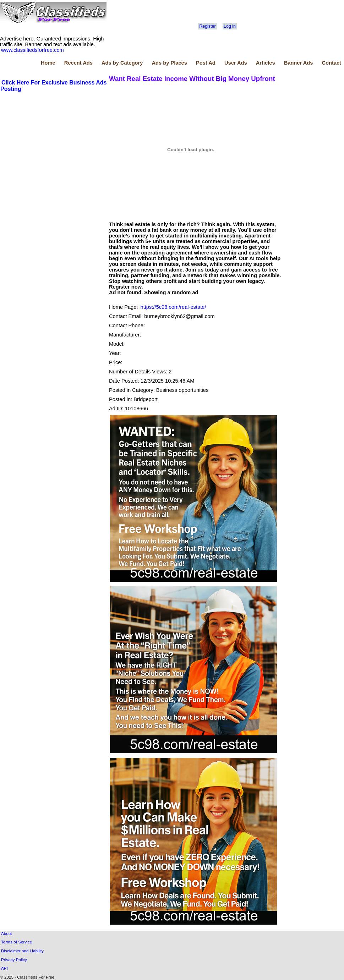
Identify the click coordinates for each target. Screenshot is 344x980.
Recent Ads (78, 63)
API (4, 968)
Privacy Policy (14, 960)
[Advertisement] (54, 146)
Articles (266, 63)
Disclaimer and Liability (22, 951)
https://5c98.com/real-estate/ (173, 307)
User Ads (236, 63)
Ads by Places (170, 63)
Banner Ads (299, 63)
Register (207, 26)
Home (48, 63)
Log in (230, 26)
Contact (331, 63)
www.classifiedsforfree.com (32, 50)
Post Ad (206, 63)
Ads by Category (122, 63)
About (7, 933)
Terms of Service (17, 942)
